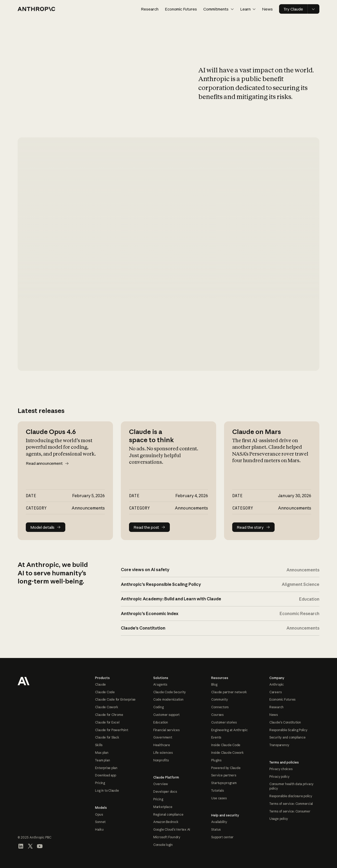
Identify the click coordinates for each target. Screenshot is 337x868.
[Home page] (37, 9)
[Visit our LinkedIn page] (21, 846)
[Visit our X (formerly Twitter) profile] (30, 846)
